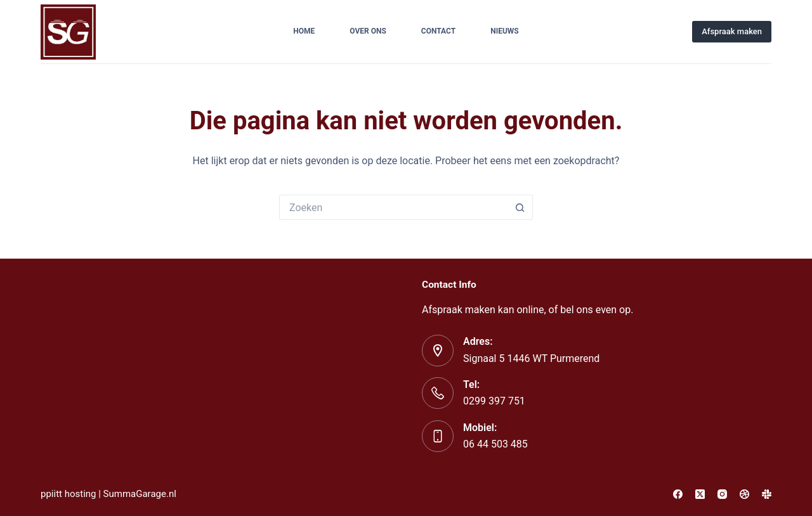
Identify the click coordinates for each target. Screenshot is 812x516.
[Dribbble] (744, 494)
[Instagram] (722, 494)
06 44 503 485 (495, 444)
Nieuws (505, 31)
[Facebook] (678, 494)
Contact (438, 31)
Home (304, 31)
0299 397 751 (494, 401)
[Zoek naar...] (393, 207)
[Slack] (767, 494)
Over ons (368, 31)
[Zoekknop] (520, 207)
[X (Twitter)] (700, 494)
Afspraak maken (732, 31)
